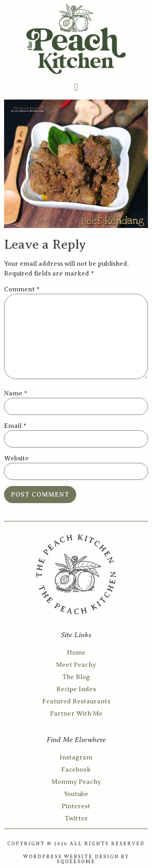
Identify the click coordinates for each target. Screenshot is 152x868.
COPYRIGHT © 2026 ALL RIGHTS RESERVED (76, 844)
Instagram (76, 757)
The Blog (76, 677)
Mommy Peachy (76, 782)
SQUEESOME (76, 861)
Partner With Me (76, 714)
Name (15, 393)
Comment (22, 289)
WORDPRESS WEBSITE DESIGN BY (76, 857)
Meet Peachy (76, 665)
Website (16, 458)
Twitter (76, 818)
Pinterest (76, 806)
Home (76, 653)
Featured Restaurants (76, 701)
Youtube (76, 794)
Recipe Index (76, 689)
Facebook (76, 770)
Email (15, 426)
